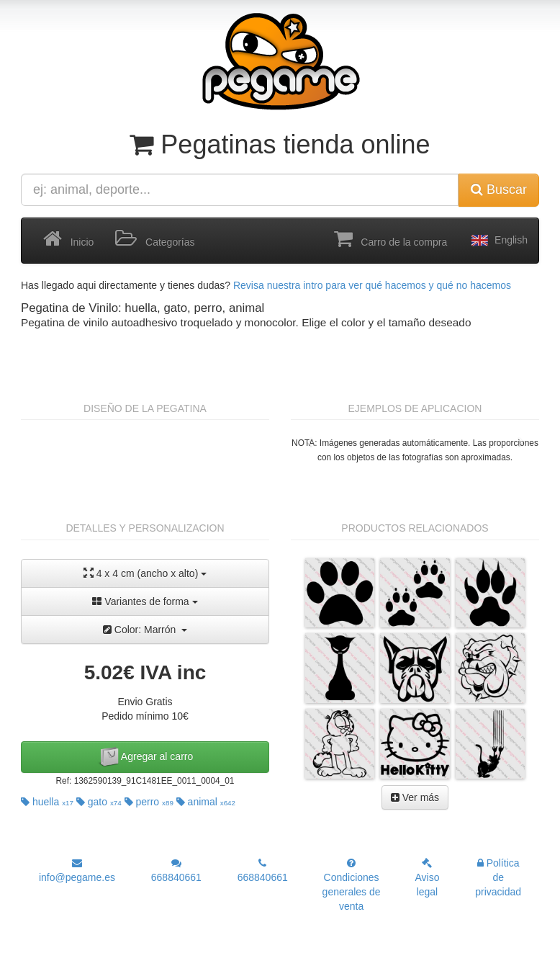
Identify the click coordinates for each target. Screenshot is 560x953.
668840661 (176, 871)
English (498, 241)
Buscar (499, 189)
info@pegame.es (77, 871)
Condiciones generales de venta (352, 885)
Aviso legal (427, 878)
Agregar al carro (145, 757)
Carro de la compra (391, 239)
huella (47, 802)
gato (99, 802)
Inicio (68, 239)
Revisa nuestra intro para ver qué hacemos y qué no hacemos (372, 285)
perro (149, 802)
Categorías (155, 239)
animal (206, 802)
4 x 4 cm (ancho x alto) (145, 573)
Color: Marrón (145, 630)
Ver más (415, 797)
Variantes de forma (145, 601)
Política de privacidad (498, 877)
